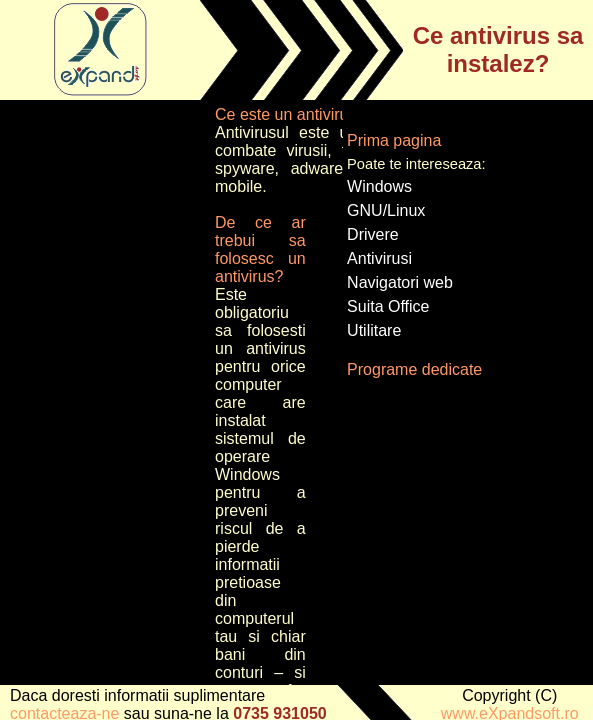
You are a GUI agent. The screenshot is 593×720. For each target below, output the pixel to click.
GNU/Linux (386, 210)
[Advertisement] (106, 406)
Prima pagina (394, 140)
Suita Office (388, 306)
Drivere (373, 234)
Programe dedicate (414, 369)
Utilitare (374, 330)
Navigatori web (400, 282)
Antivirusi (379, 258)
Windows (379, 186)
